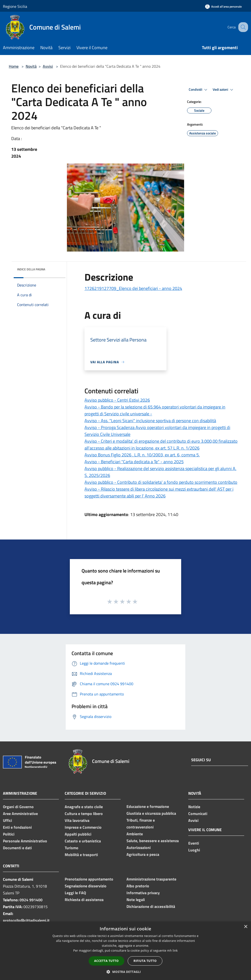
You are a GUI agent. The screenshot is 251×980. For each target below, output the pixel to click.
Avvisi (48, 66)
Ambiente (135, 834)
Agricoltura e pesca (143, 854)
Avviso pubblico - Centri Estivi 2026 (117, 400)
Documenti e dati (17, 848)
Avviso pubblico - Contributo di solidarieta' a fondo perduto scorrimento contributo (161, 482)
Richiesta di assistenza (84, 900)
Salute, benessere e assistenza (153, 841)
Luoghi (194, 850)
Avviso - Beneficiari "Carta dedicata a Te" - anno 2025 (134, 462)
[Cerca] (242, 27)
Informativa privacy (143, 893)
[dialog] (125, 951)
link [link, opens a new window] (175, 951)
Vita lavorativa (77, 820)
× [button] (246, 927)
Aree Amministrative (20, 814)
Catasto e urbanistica (83, 841)
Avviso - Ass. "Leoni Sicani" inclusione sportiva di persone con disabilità (150, 421)
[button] (125, 972)
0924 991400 (31, 900)
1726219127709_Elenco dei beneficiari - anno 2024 (133, 288)
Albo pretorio (138, 886)
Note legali (136, 900)
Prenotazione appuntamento (89, 879)
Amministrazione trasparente (151, 879)
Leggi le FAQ (75, 893)
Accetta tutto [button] (106, 961)
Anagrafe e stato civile (84, 807)
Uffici (7, 820)
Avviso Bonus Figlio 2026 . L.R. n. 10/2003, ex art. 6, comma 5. (142, 455)
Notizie (194, 807)
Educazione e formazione (148, 806)
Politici (9, 834)
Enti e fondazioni (17, 827)
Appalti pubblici (78, 834)
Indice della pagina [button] (31, 269)
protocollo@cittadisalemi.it (26, 920)
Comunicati (198, 814)
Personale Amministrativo (25, 841)
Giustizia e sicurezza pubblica (151, 813)
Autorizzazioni (139, 848)
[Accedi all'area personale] (223, 6)
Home (14, 66)
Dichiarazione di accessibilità (151, 906)
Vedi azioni (224, 90)
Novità (31, 66)
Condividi (199, 90)
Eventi (194, 843)
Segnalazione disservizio (86, 886)
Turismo (72, 848)
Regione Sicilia (15, 6)
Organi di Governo (18, 807)
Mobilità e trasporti (81, 855)
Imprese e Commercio (83, 827)
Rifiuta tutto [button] (145, 961)
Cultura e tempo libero (84, 814)
